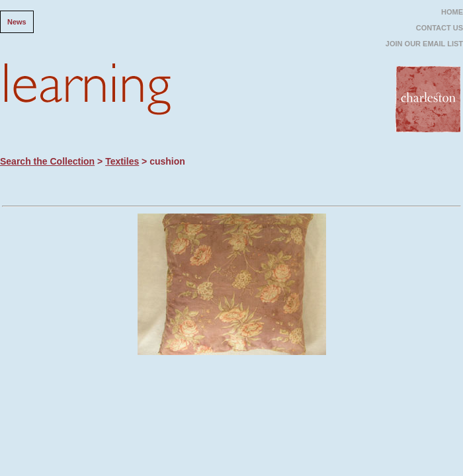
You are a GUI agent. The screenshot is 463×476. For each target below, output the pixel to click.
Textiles (122, 161)
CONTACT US (440, 28)
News (17, 22)
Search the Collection (47, 161)
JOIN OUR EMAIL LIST (424, 44)
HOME (452, 12)
